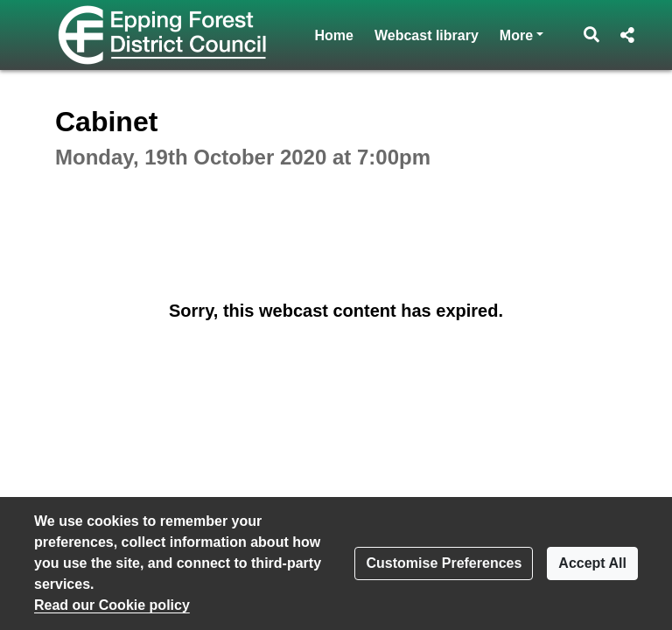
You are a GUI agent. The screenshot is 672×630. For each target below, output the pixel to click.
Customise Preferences (444, 563)
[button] (592, 35)
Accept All (592, 563)
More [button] (521, 34)
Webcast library (427, 35)
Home (334, 35)
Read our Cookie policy (112, 605)
